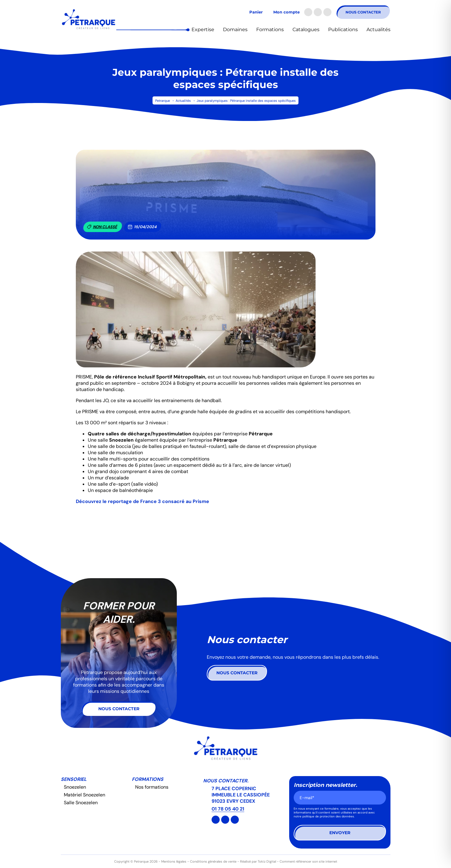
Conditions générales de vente (213, 861)
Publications (343, 29)
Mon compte (286, 12)
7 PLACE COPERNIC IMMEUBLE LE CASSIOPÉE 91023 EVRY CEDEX (241, 795)
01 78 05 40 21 (228, 809)
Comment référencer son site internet (308, 861)
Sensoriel (74, 779)
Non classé (102, 227)
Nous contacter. (226, 781)
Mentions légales (174, 861)
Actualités (378, 29)
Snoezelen (75, 787)
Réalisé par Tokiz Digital (258, 861)
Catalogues (306, 29)
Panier (256, 12)
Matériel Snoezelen (85, 795)
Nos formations (152, 787)
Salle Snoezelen (81, 803)
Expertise (203, 29)
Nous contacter (363, 12)
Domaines (235, 29)
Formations (270, 29)
